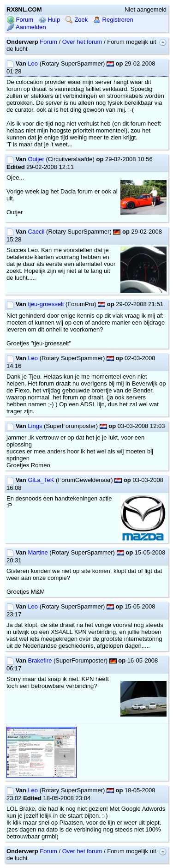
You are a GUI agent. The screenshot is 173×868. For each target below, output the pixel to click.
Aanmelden (27, 27)
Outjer (36, 159)
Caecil (36, 232)
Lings (35, 426)
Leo (33, 63)
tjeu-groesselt (46, 304)
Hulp (49, 20)
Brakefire (40, 660)
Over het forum (82, 42)
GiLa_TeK (41, 480)
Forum (20, 20)
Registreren (113, 20)
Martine (38, 552)
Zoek (77, 20)
